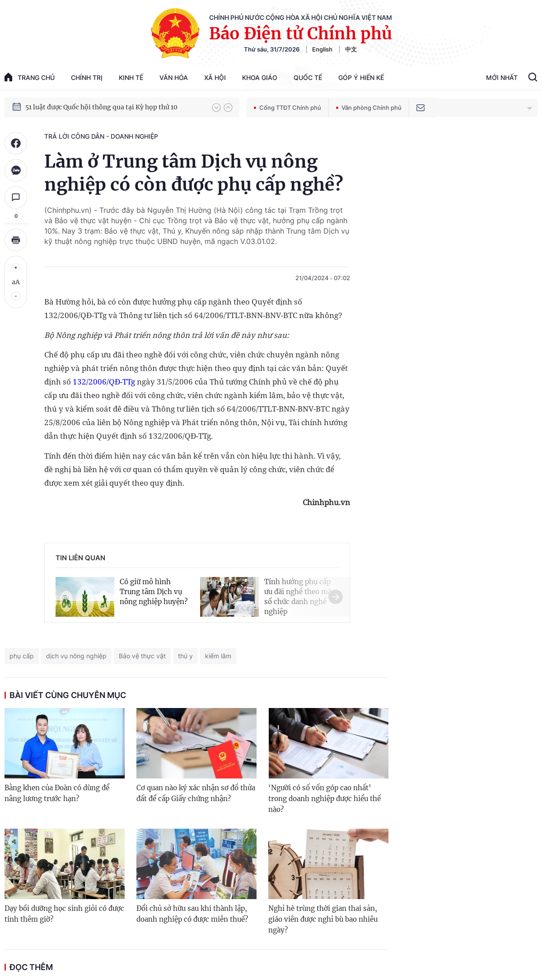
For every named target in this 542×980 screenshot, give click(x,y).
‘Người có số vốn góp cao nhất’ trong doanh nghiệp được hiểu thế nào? (325, 799)
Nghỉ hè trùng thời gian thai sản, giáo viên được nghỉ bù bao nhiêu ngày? (323, 919)
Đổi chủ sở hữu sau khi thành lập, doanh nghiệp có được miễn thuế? (192, 914)
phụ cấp (22, 656)
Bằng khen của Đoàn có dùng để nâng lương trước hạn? (57, 793)
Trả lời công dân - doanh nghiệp (101, 136)
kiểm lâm (218, 656)
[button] (216, 108)
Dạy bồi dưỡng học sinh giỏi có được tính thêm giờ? (64, 914)
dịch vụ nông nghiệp (76, 656)
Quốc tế (308, 77)
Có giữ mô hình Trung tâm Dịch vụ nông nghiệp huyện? (154, 592)
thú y (185, 656)
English (322, 49)
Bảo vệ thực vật (142, 656)
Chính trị (87, 77)
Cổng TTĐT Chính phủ (287, 108)
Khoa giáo (260, 77)
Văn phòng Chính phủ (369, 108)
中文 (351, 49)
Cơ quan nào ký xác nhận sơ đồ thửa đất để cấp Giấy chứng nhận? (196, 793)
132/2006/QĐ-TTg (104, 382)
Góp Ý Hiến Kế (361, 77)
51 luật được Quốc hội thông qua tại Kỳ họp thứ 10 (101, 115)
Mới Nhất (502, 77)
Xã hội (215, 77)
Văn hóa (174, 77)
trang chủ (30, 77)
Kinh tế (131, 77)
